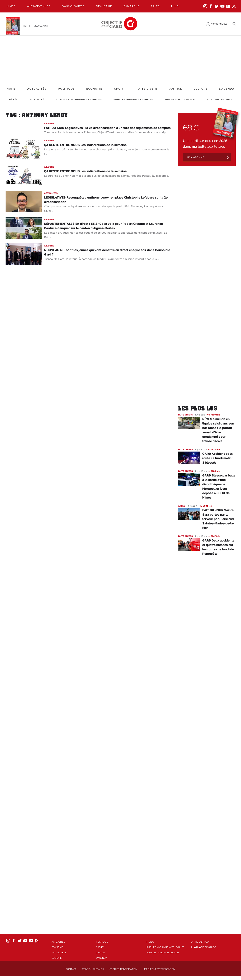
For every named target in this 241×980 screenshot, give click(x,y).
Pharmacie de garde (180, 99)
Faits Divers (147, 89)
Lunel (176, 6)
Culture (200, 89)
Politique (66, 89)
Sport (120, 89)
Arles (155, 6)
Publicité (37, 99)
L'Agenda (227, 89)
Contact (71, 969)
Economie (95, 89)
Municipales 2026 (219, 99)
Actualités (37, 89)
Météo (14, 99)
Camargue (131, 6)
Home (11, 89)
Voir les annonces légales (134, 99)
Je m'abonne (195, 157)
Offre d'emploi (200, 942)
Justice (176, 89)
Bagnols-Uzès (73, 6)
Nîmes (11, 6)
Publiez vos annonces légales (79, 99)
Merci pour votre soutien (159, 969)
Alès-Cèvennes (39, 6)
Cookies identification (123, 969)
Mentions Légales (93, 969)
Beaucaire (104, 6)
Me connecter (220, 24)
